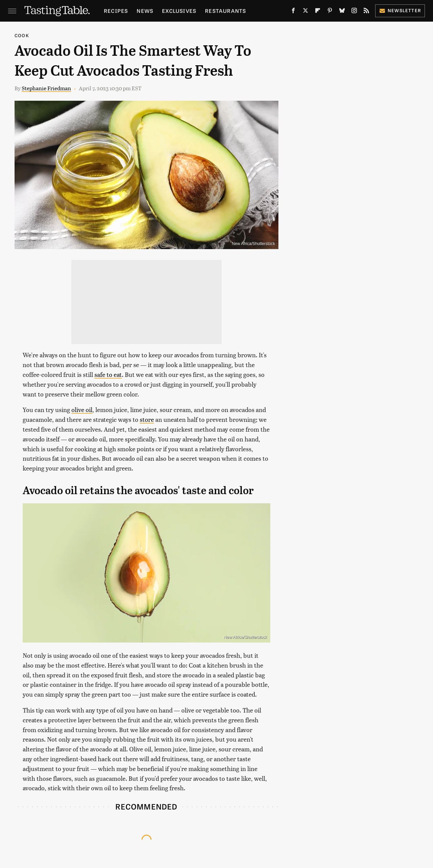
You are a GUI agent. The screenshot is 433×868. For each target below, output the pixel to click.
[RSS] (366, 12)
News (145, 11)
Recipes (116, 11)
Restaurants (225, 11)
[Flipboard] (318, 12)
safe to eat (108, 374)
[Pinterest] (330, 12)
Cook (22, 35)
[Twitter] (305, 12)
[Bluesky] (342, 12)
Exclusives (179, 11)
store (147, 419)
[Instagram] (354, 12)
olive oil (82, 409)
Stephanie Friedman (46, 88)
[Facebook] (293, 12)
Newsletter (400, 10)
